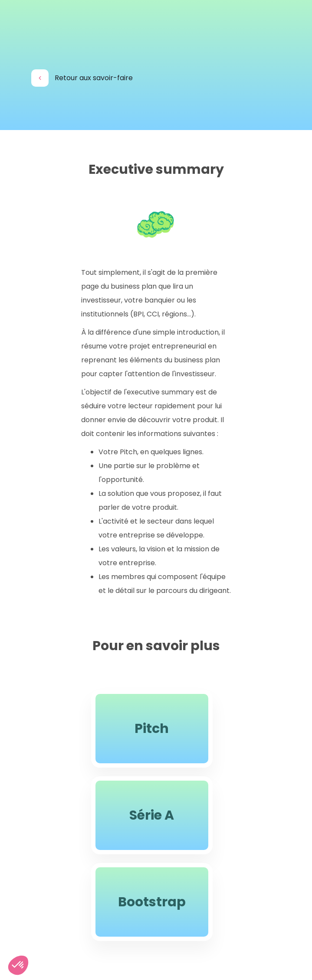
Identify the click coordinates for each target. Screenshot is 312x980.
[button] (18, 965)
